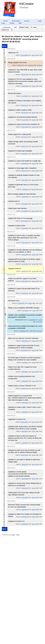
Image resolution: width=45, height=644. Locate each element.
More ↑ (5, 46)
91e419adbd (25, 221)
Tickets (12, 23)
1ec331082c (25, 264)
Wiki (20, 23)
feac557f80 (25, 120)
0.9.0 (41, 303)
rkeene (34, 55)
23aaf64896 (32, 320)
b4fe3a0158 (25, 517)
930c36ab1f (25, 488)
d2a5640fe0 (25, 255)
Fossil (13, 535)
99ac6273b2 (25, 113)
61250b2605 (21, 303)
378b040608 (25, 163)
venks (34, 310)
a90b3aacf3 (25, 509)
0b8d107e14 (25, 105)
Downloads (16, 21)
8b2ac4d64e (25, 422)
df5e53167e (25, 431)
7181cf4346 (25, 497)
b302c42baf (25, 243)
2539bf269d (25, 412)
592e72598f (25, 127)
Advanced (7, 27)
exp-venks (39, 322)
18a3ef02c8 (25, 228)
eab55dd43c (25, 524)
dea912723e (25, 146)
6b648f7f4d (25, 381)
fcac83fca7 (25, 362)
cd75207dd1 (25, 443)
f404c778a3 (25, 180)
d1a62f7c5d (25, 271)
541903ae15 (25, 154)
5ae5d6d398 (25, 55)
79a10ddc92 (25, 293)
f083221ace (25, 341)
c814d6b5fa (22, 331)
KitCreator (26, 4)
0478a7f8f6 (25, 96)
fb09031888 (25, 86)
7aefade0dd (25, 197)
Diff (15, 27)
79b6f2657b (25, 464)
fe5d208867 (25, 372)
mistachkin (30, 65)
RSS (18, 535)
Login (40, 21)
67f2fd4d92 (25, 189)
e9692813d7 (25, 204)
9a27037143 (25, 137)
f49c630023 (25, 403)
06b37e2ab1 (25, 171)
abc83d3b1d (25, 388)
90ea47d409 (25, 74)
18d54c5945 (25, 281)
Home (6, 21)
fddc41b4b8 (25, 479)
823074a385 (25, 455)
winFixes (40, 65)
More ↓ (5, 529)
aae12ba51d (25, 350)
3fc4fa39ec (26, 310)
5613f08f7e (25, 211)
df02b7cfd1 (21, 65)
